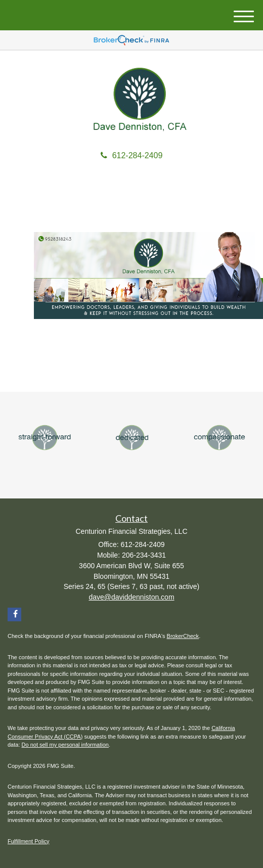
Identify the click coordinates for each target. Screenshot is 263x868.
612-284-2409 (132, 155)
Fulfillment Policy (29, 841)
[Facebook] (14, 614)
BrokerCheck (183, 636)
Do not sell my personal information (65, 745)
